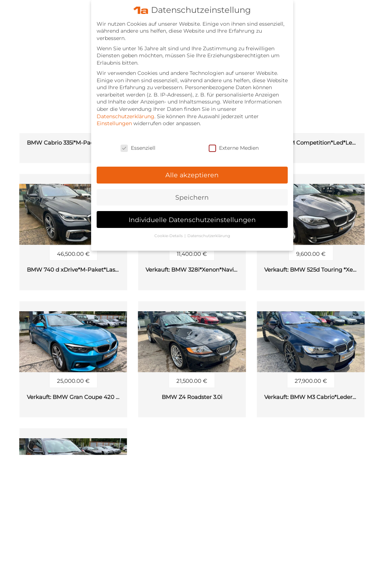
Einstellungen (114, 120)
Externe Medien (234, 145)
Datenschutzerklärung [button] (209, 233)
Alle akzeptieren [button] (192, 172)
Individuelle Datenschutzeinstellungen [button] (192, 216)
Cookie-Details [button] (169, 233)
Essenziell (138, 145)
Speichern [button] (192, 194)
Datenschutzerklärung (125, 113)
